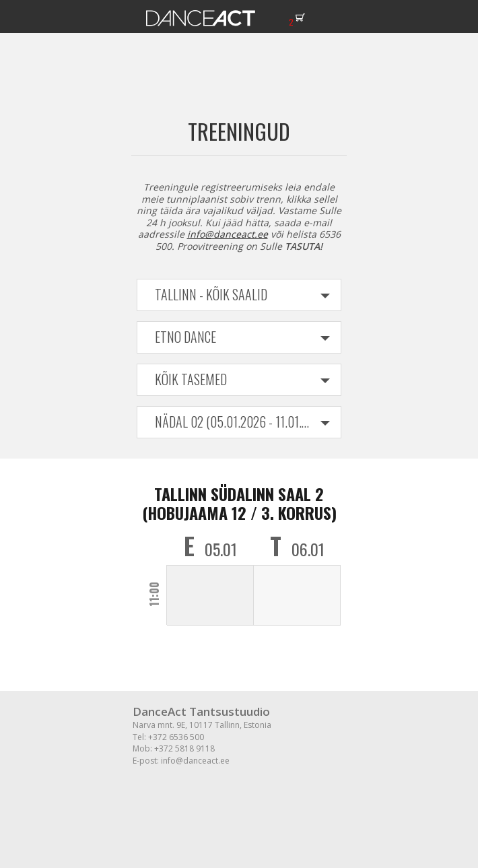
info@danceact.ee (228, 234)
